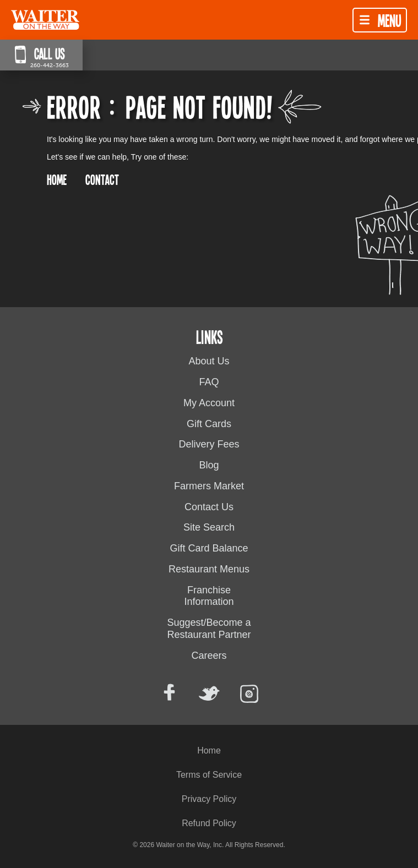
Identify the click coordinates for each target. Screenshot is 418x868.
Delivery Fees (209, 444)
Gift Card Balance (209, 548)
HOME (57, 179)
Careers (209, 656)
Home (209, 750)
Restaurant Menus (209, 569)
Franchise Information (209, 596)
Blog (209, 465)
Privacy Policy (209, 799)
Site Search (209, 527)
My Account (209, 403)
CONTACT (102, 179)
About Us (209, 361)
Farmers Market (209, 486)
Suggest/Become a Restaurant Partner (209, 629)
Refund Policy (209, 823)
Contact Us (209, 507)
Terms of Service (209, 775)
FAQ (209, 382)
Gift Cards (209, 424)
